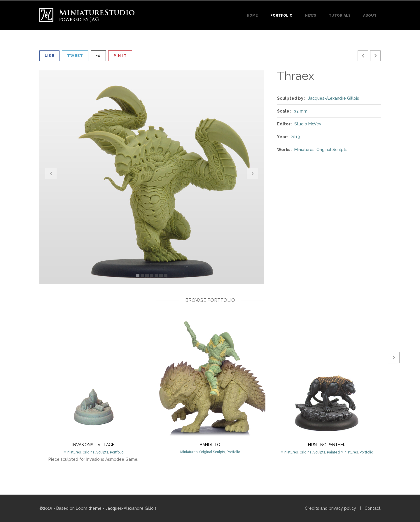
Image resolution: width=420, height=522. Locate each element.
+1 (98, 56)
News (311, 15)
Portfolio (281, 15)
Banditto (210, 445)
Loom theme (89, 508)
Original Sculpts (332, 150)
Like (49, 56)
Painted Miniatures (342, 452)
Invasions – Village (93, 445)
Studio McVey (308, 124)
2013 (295, 137)
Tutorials (340, 15)
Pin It (120, 56)
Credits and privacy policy (330, 508)
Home (252, 15)
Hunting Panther (327, 445)
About (370, 15)
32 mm (301, 111)
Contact (373, 508)
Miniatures (304, 150)
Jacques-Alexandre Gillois (334, 98)
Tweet (75, 56)
